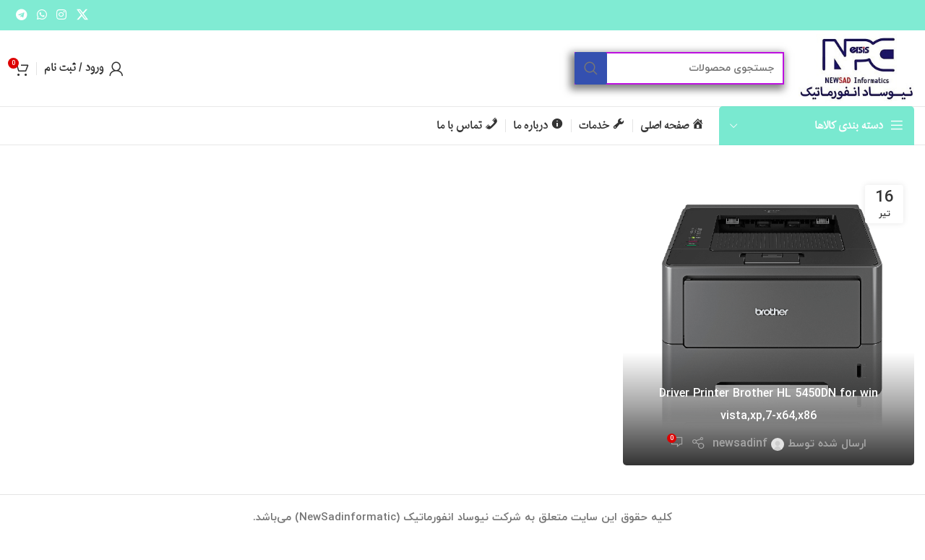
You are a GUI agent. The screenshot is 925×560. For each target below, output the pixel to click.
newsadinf (740, 444)
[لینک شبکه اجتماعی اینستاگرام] (62, 15)
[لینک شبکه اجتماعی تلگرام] (21, 15)
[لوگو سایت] (856, 67)
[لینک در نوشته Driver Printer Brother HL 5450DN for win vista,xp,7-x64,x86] (769, 320)
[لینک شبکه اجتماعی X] (82, 15)
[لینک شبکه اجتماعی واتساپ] (42, 15)
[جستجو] (679, 68)
